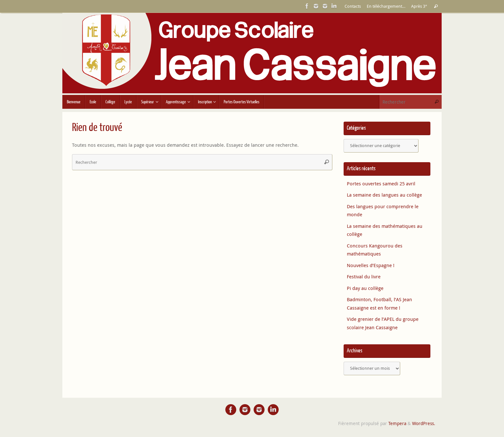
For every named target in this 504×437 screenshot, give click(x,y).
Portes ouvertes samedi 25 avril (381, 183)
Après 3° (419, 6)
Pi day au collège (365, 288)
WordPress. (424, 423)
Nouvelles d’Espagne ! (371, 265)
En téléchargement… (386, 6)
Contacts (353, 6)
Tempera (397, 423)
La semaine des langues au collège (384, 195)
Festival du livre (364, 276)
